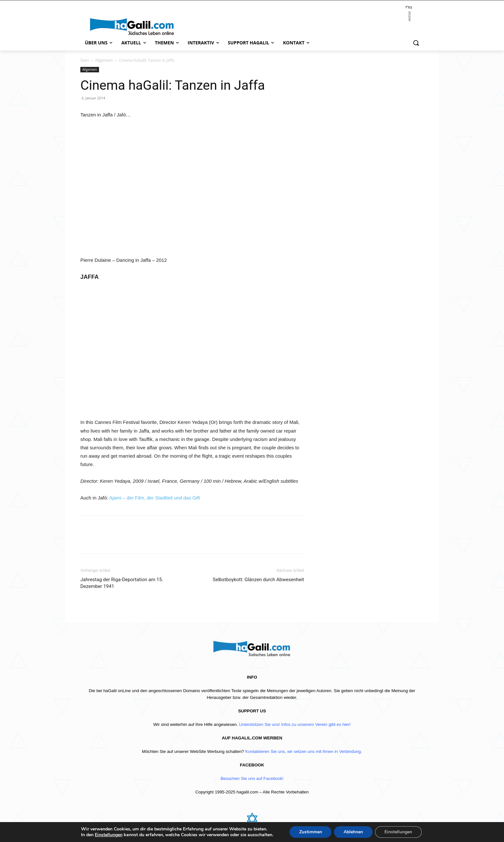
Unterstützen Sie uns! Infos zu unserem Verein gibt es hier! (295, 724)
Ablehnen (353, 832)
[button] (416, 43)
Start (85, 60)
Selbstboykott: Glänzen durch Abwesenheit (258, 580)
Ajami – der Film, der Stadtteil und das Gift (155, 498)
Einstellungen (108, 835)
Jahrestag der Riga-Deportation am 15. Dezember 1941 (122, 583)
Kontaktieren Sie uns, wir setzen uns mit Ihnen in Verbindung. (304, 751)
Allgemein (104, 60)
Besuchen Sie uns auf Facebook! (252, 778)
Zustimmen (310, 832)
